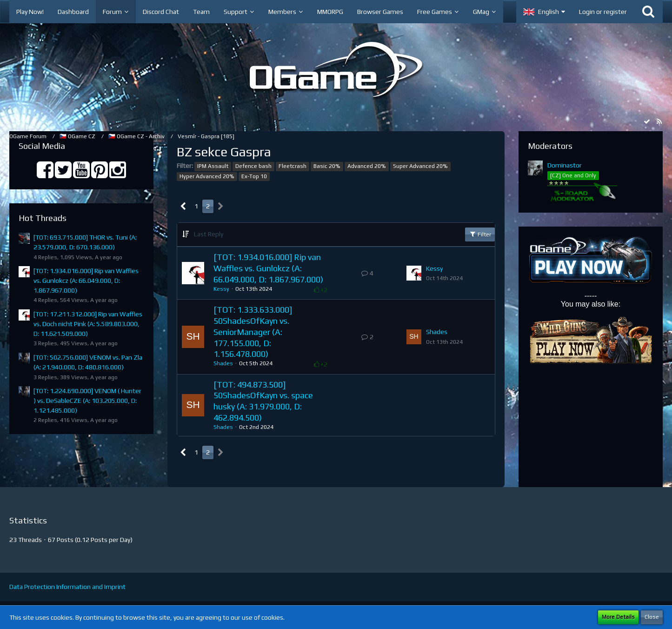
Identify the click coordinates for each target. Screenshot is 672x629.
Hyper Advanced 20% (207, 176)
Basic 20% (327, 166)
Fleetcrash (293, 166)
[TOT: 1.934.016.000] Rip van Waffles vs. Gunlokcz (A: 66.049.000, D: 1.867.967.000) (86, 280)
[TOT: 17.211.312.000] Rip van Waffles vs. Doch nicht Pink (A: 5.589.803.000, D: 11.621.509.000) (88, 324)
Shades (223, 363)
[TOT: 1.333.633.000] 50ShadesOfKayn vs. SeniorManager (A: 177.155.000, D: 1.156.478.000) (253, 332)
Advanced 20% (367, 166)
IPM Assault (213, 166)
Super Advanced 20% (420, 166)
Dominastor (565, 165)
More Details (618, 617)
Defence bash (253, 166)
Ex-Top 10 (254, 176)
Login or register (603, 12)
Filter (480, 234)
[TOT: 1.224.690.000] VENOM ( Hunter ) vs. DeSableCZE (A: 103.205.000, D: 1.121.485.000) (87, 400)
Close (652, 617)
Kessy (221, 289)
